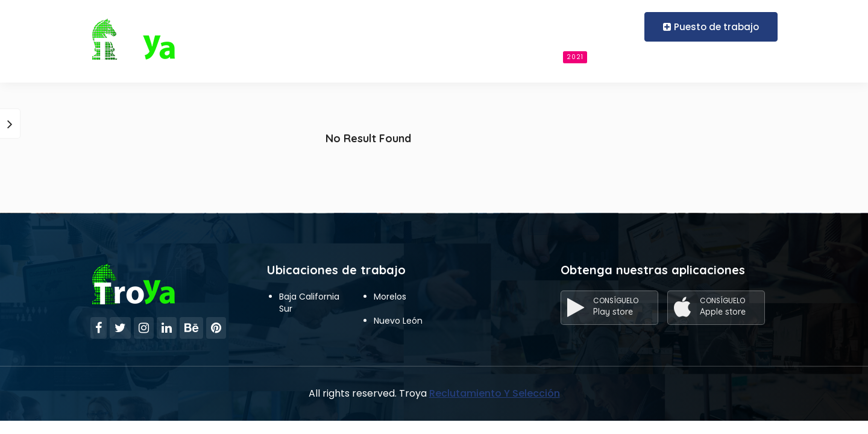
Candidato (448, 56)
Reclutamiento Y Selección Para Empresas (312, 56)
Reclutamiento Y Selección (495, 393)
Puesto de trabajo (711, 27)
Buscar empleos (541, 57)
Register (612, 27)
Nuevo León (398, 321)
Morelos (390, 297)
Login (564, 27)
